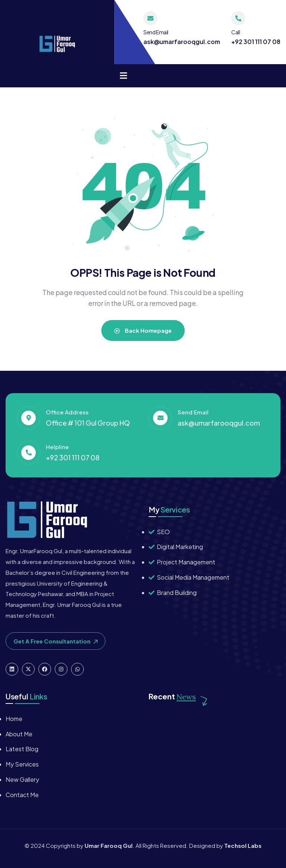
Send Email (156, 32)
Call (236, 32)
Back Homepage (143, 330)
